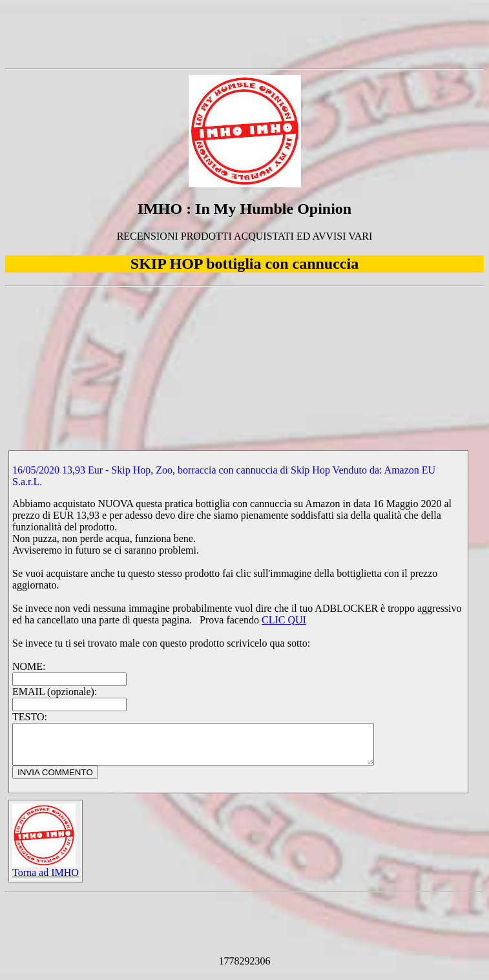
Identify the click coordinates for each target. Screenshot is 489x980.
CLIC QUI (284, 620)
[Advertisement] (245, 34)
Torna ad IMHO (46, 876)
